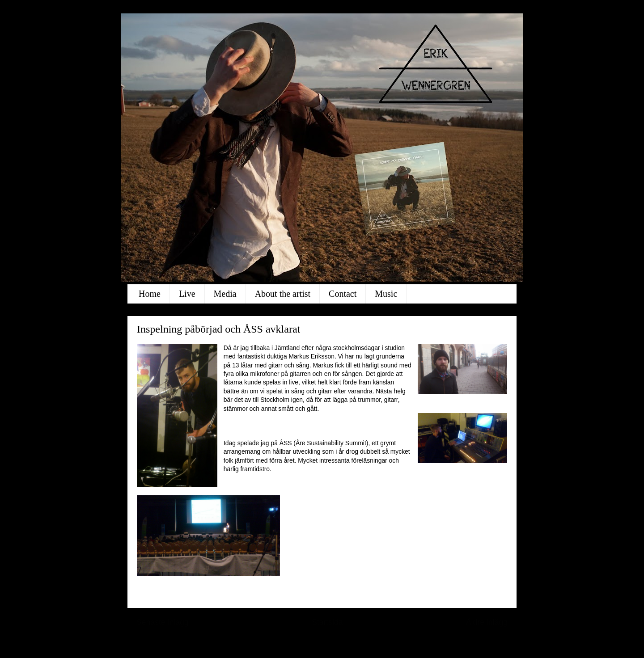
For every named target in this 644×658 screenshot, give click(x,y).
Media (225, 294)
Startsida (327, 622)
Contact (343, 294)
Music (386, 294)
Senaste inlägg (163, 622)
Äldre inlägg (487, 622)
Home (150, 294)
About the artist (283, 294)
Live (187, 294)
